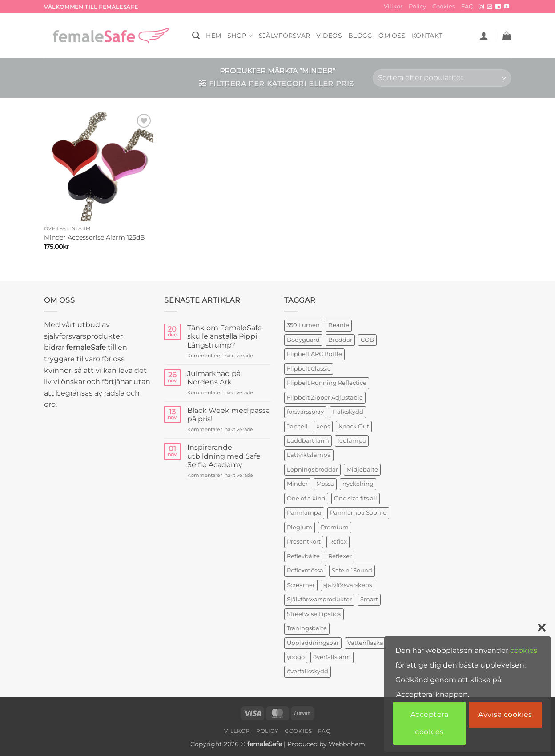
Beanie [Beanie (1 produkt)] (339, 325)
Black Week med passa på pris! (229, 415)
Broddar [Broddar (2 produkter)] (340, 340)
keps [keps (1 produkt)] (323, 426)
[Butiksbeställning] (442, 78)
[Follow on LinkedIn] (498, 7)
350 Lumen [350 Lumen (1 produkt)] (303, 325)
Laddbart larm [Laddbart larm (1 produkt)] (308, 441)
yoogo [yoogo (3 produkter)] (296, 657)
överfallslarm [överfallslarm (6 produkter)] (332, 657)
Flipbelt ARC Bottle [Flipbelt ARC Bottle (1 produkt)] (314, 354)
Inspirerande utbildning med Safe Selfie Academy (224, 456)
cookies (524, 650)
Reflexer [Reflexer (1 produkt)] (340, 556)
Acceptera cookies (429, 723)
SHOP (240, 36)
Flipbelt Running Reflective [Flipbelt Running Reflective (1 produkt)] (327, 383)
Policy (417, 6)
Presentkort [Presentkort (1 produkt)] (304, 542)
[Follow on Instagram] (481, 7)
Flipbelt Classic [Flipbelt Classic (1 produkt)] (309, 369)
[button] (484, 36)
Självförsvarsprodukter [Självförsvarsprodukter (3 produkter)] (319, 599)
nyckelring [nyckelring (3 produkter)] (358, 484)
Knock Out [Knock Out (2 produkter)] (354, 426)
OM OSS (392, 36)
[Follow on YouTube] (507, 7)
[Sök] (196, 36)
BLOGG (360, 36)
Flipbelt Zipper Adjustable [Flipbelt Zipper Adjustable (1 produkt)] (325, 398)
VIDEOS (329, 36)
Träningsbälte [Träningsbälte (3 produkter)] (307, 628)
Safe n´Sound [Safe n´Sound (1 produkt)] (352, 570)
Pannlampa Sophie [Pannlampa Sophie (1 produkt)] (358, 513)
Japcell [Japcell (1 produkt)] (297, 426)
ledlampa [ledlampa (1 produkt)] (352, 441)
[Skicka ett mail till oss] (490, 7)
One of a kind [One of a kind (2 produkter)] (306, 498)
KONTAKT (427, 36)
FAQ (467, 6)
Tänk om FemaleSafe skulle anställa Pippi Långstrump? (225, 336)
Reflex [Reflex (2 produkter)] (338, 542)
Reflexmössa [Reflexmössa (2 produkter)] (305, 570)
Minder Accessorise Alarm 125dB (95, 237)
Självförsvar (284, 36)
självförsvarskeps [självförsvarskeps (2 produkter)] (348, 585)
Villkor (393, 6)
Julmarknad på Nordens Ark (214, 378)
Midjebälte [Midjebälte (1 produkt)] (362, 470)
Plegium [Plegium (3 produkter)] (300, 527)
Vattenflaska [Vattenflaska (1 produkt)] (365, 643)
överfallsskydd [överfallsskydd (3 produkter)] (308, 671)
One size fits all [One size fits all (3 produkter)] (356, 498)
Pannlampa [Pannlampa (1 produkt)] (304, 513)
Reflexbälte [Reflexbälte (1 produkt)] (303, 556)
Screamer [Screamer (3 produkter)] (301, 585)
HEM (213, 36)
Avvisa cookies (505, 714)
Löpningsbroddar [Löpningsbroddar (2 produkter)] (312, 470)
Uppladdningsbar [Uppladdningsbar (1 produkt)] (313, 643)
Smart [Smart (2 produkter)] (369, 599)
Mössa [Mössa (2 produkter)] (325, 484)
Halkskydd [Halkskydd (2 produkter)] (348, 412)
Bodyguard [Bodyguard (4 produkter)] (303, 340)
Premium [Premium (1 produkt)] (335, 527)
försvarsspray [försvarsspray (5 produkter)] (305, 412)
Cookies (444, 6)
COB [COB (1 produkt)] (367, 340)
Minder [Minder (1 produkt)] (297, 484)
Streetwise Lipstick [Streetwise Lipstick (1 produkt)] (314, 614)
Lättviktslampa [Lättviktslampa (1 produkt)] (309, 455)
